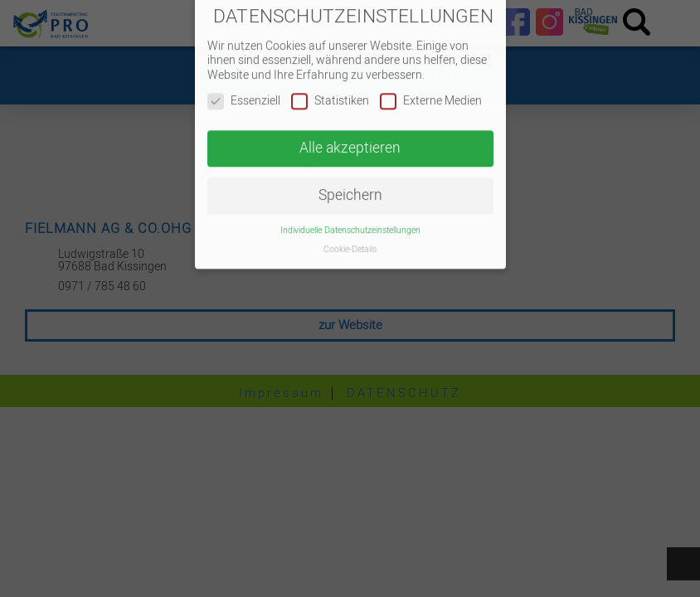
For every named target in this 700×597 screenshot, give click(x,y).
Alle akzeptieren (350, 138)
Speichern (350, 184)
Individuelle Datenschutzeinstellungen (350, 219)
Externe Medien (431, 91)
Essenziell (244, 91)
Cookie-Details (350, 238)
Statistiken (330, 91)
